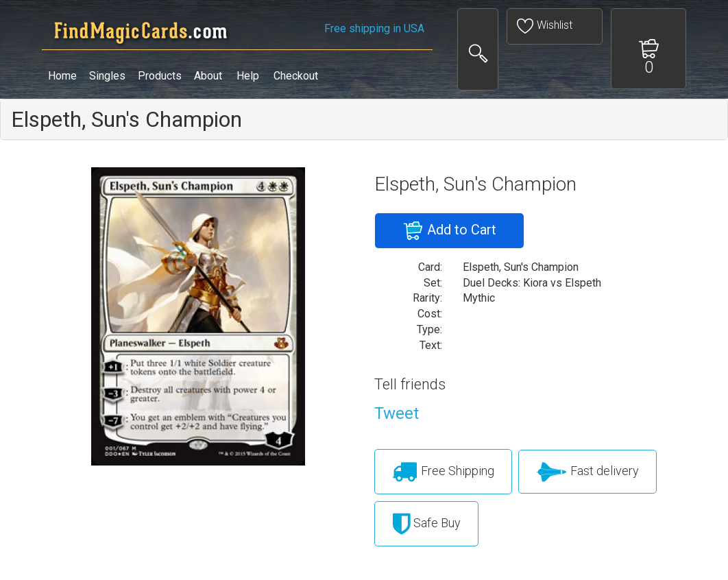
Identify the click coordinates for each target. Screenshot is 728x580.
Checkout (296, 76)
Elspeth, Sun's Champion (126, 119)
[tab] (364, 119)
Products (160, 76)
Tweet (397, 413)
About (208, 76)
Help (248, 76)
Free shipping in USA (374, 28)
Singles (107, 76)
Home (62, 76)
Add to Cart (449, 231)
